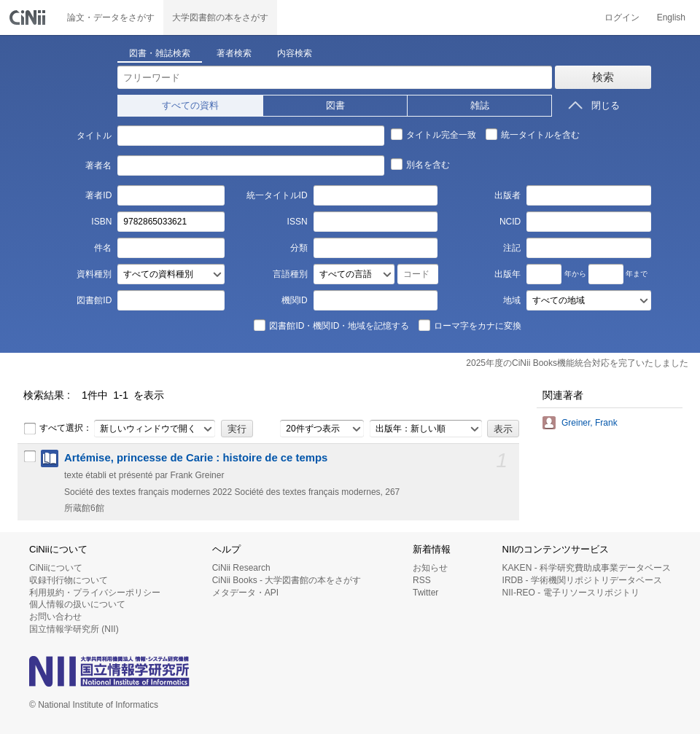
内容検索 (295, 53)
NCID (510, 222)
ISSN (297, 222)
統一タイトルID (277, 195)
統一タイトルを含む (532, 134)
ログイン (622, 17)
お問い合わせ (55, 617)
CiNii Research (241, 568)
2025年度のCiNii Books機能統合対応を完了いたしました (577, 363)
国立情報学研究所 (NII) (74, 629)
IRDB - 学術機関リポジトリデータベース (582, 580)
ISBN (101, 222)
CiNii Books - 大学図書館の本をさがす (287, 580)
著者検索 (234, 53)
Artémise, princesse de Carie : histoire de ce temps (196, 458)
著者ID (98, 195)
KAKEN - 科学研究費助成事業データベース (587, 568)
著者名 (98, 165)
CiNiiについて (56, 568)
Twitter (425, 593)
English (671, 17)
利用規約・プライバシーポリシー (95, 593)
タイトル (94, 136)
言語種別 (290, 274)
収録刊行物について (69, 580)
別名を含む (420, 164)
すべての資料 (190, 105)
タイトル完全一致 (433, 134)
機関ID (295, 300)
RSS (422, 580)
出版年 (507, 274)
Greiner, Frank (590, 423)
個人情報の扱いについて (77, 604)
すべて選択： (58, 429)
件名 (103, 248)
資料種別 (94, 274)
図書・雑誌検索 (160, 53)
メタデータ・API (245, 593)
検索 (603, 77)
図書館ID (94, 300)
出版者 (507, 195)
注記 (512, 248)
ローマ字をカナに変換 (470, 325)
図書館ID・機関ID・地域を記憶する (331, 325)
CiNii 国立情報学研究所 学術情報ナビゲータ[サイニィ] (29, 17)
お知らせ (430, 568)
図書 (335, 105)
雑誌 (480, 105)
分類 (299, 248)
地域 (512, 300)
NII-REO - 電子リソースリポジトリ (571, 593)
